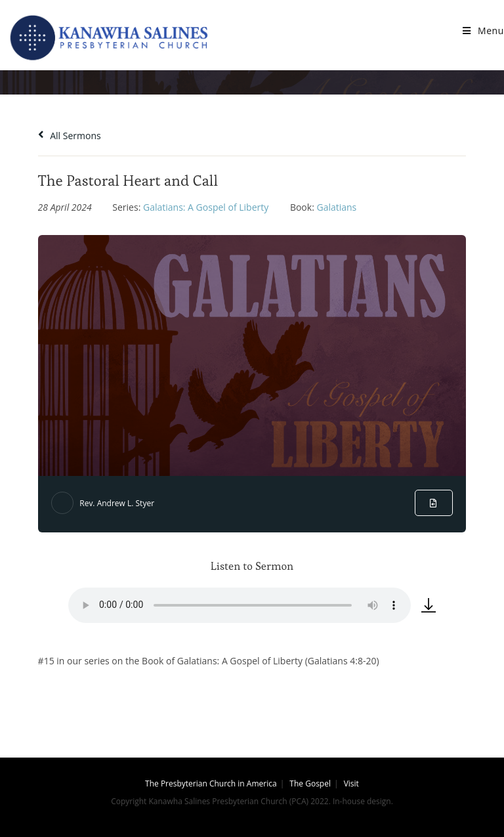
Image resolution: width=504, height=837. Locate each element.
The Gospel (310, 783)
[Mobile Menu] (483, 31)
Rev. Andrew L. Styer (117, 503)
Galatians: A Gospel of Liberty (206, 207)
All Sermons (70, 136)
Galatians (336, 207)
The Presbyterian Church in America (211, 783)
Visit (351, 783)
